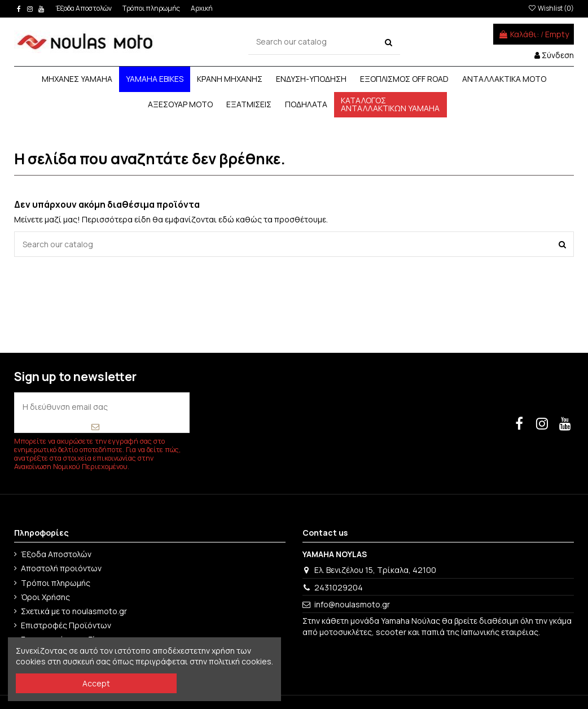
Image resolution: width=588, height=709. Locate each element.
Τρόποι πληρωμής (152, 8)
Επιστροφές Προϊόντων (66, 625)
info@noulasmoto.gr (352, 604)
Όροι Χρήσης (45, 597)
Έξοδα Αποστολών (84, 8)
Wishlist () (550, 8)
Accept (96, 683)
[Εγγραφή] (95, 426)
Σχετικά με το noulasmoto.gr (74, 611)
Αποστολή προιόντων (61, 568)
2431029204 (339, 587)
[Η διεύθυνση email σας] (102, 407)
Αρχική (202, 8)
